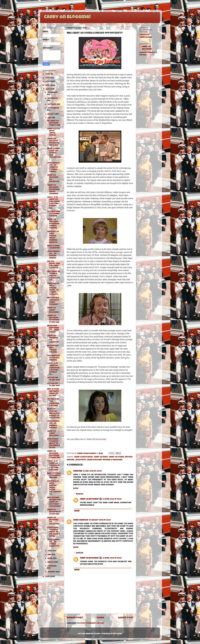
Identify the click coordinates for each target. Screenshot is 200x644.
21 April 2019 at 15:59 (112, 499)
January (52, 572)
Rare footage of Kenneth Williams (54, 476)
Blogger (118, 634)
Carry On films (101, 457)
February (52, 566)
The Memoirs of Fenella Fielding (54, 214)
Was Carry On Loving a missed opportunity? (54, 276)
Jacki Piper (80, 460)
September (53, 108)
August (51, 114)
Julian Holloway (94, 460)
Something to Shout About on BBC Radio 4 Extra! (53, 444)
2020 (48, 74)
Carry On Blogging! (67, 17)
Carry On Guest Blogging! (53, 310)
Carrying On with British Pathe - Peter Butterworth (54, 488)
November (53, 98)
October (52, 104)
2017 (48, 86)
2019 (48, 78)
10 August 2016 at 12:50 (100, 520)
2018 (48, 82)
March (51, 562)
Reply (76, 489)
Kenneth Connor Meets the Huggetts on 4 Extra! (53, 414)
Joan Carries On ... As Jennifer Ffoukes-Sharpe (53, 168)
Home (100, 618)
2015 (48, 577)
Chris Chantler (81, 520)
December (53, 93)
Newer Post (75, 618)
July (50, 118)
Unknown (78, 471)
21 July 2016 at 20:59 (92, 471)
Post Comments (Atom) (92, 623)
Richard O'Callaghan (113, 460)
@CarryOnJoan (99, 439)
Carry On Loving (116, 457)
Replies (80, 494)
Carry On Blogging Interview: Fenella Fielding (53, 224)
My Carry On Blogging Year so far (54, 123)
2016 (48, 89)
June (50, 551)
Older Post (126, 618)
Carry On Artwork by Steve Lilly (54, 512)
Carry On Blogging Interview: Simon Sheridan (53, 190)
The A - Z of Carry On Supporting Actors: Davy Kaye (53, 466)
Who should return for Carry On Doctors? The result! (54, 502)
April (50, 559)
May (50, 555)
